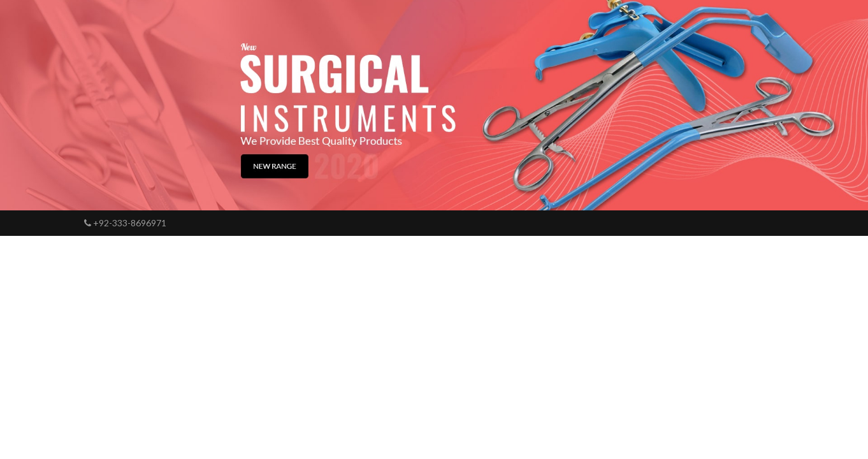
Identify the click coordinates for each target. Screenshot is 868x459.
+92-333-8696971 (125, 223)
